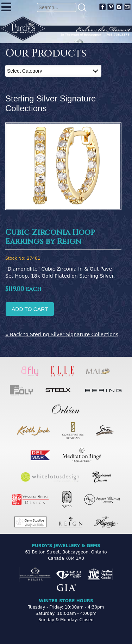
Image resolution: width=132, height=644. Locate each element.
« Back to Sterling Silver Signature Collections (62, 334)
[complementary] (81, 605)
